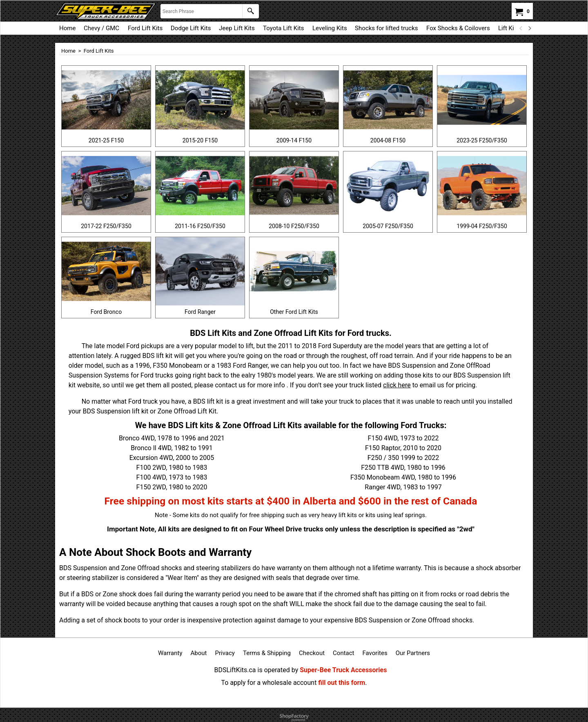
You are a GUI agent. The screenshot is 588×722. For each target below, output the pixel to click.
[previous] (521, 28)
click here (397, 385)
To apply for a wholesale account (269, 683)
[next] (529, 28)
